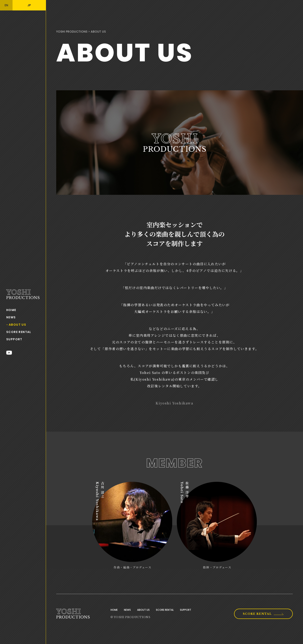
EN (6, 5)
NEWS (11, 317)
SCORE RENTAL (19, 332)
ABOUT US (17, 325)
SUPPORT (14, 339)
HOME (11, 310)
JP (29, 5)
